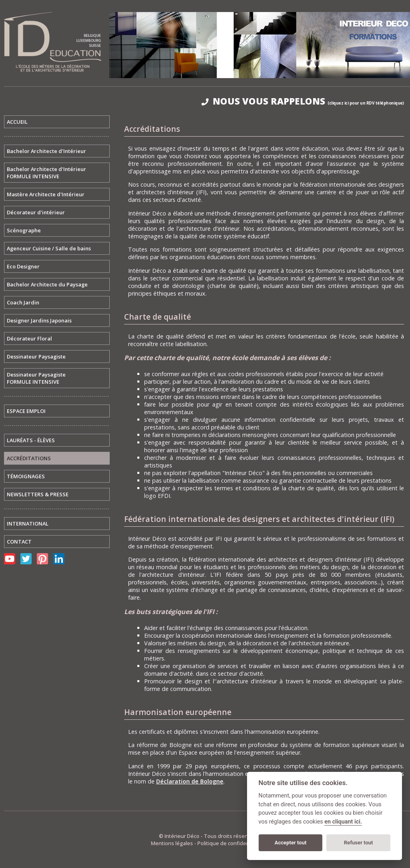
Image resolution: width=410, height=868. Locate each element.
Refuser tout (359, 843)
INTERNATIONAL (28, 524)
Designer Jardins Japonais (39, 320)
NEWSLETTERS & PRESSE (38, 494)
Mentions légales (172, 843)
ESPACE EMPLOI (26, 411)
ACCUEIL (17, 122)
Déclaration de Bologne (190, 781)
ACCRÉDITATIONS (29, 458)
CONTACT (19, 542)
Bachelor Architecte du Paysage (47, 284)
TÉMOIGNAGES (26, 476)
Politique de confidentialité (230, 843)
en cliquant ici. (343, 822)
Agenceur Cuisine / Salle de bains (49, 248)
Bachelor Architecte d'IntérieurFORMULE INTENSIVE (46, 173)
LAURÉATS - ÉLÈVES (31, 440)
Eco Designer (23, 266)
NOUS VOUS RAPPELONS (303, 101)
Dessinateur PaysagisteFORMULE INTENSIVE (36, 378)
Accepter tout (291, 843)
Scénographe (24, 230)
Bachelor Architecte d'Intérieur (46, 151)
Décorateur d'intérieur (36, 212)
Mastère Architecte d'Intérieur (46, 194)
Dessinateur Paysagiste (36, 356)
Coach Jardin (23, 302)
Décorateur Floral (29, 338)
